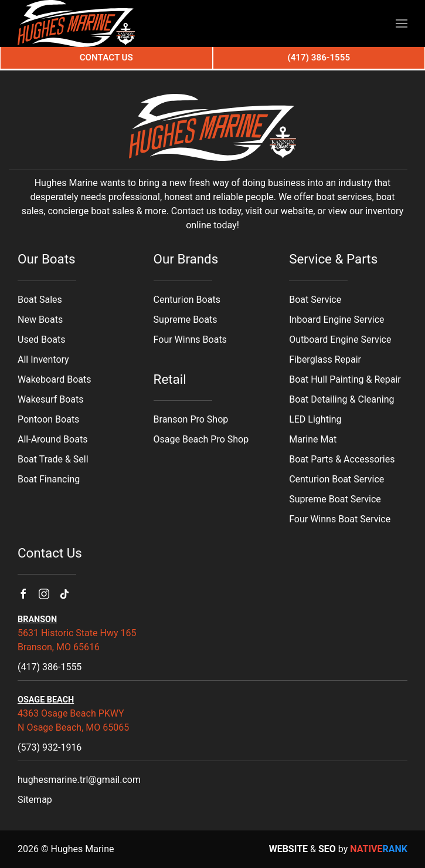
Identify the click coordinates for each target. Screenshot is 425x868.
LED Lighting (315, 419)
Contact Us (106, 58)
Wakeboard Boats (54, 379)
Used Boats (41, 340)
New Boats (40, 320)
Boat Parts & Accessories (342, 459)
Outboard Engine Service (340, 340)
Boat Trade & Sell (53, 459)
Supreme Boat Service (335, 499)
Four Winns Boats (190, 340)
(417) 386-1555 (50, 667)
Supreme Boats (186, 320)
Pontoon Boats (48, 419)
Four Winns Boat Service (340, 519)
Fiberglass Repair (325, 359)
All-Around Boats (52, 439)
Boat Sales (40, 300)
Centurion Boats (187, 300)
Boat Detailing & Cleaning (341, 399)
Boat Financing (49, 479)
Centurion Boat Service (336, 479)
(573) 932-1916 (50, 747)
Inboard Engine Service (336, 320)
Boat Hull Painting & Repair (345, 379)
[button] (402, 23)
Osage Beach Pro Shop (201, 439)
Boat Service (315, 300)
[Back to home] (76, 23)
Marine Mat (313, 439)
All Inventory (43, 359)
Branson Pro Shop (191, 419)
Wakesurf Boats (51, 399)
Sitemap (35, 800)
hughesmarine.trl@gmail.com (79, 780)
